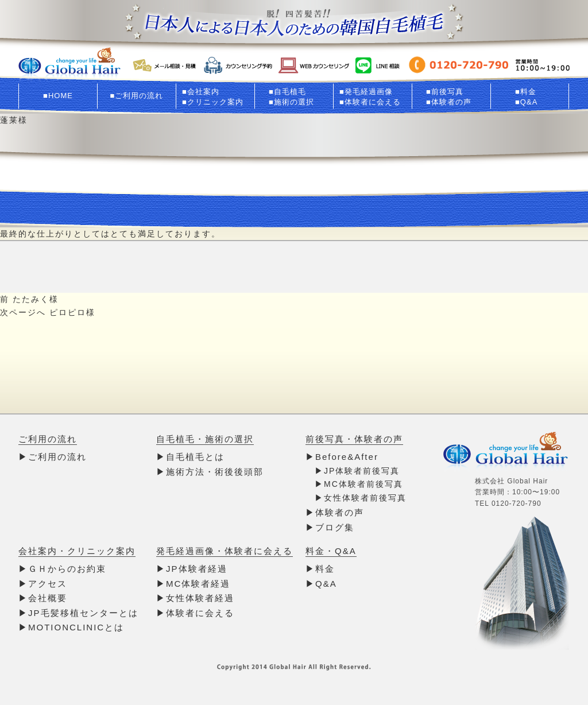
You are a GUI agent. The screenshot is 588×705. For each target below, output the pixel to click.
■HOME (58, 96)
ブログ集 (335, 527)
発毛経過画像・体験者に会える (225, 551)
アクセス (48, 584)
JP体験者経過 (197, 569)
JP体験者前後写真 (362, 471)
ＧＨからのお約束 (67, 569)
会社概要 (48, 598)
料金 (325, 569)
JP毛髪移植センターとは (83, 613)
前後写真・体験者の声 (354, 439)
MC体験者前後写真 (363, 484)
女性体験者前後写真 (365, 498)
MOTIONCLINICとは (76, 627)
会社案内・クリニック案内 (77, 551)
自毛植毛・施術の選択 (205, 439)
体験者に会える (200, 613)
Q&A (326, 584)
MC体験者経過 (198, 584)
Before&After (347, 457)
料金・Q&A (331, 551)
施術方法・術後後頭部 (215, 472)
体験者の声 (340, 512)
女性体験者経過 (200, 598)
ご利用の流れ (48, 439)
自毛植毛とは (195, 457)
